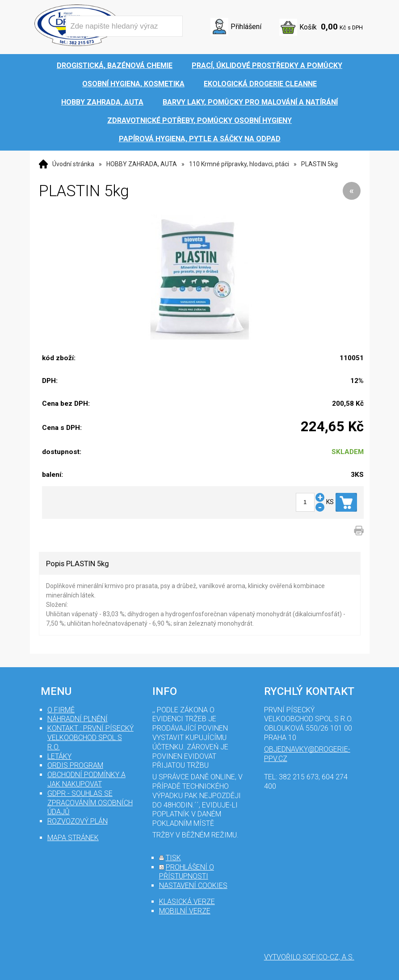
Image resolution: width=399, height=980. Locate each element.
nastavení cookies (193, 885)
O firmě (61, 710)
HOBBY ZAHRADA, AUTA (142, 164)
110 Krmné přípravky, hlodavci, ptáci (239, 164)
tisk (173, 858)
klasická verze (187, 902)
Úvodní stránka (73, 164)
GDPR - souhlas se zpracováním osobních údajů (90, 803)
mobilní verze (185, 911)
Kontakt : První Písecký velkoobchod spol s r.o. (90, 738)
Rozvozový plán (78, 821)
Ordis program (75, 765)
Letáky (59, 756)
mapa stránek (73, 838)
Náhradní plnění (78, 719)
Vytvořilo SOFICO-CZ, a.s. (309, 957)
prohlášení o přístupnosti (187, 872)
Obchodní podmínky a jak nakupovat (86, 779)
